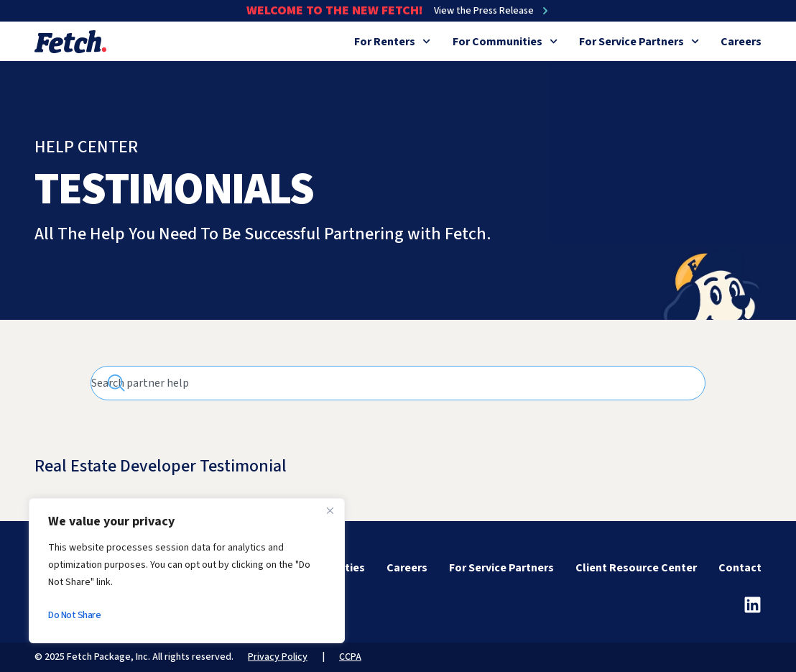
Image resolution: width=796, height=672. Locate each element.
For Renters (392, 42)
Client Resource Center (636, 568)
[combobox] (398, 383)
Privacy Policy (278, 657)
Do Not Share (74, 615)
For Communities (505, 42)
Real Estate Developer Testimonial (161, 466)
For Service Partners (639, 42)
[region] (187, 571)
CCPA (350, 657)
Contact (740, 568)
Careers (741, 42)
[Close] (330, 510)
